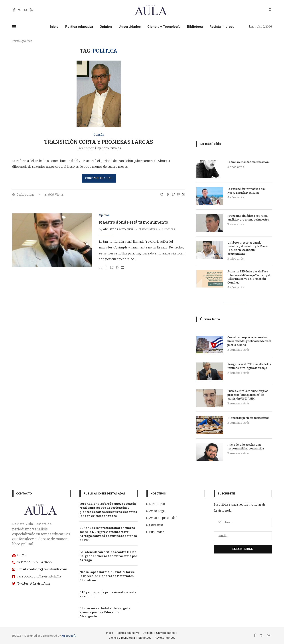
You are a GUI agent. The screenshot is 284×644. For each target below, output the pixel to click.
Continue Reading (99, 178)
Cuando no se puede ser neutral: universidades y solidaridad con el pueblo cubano (249, 341)
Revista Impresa (222, 27)
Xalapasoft (69, 636)
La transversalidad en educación (248, 162)
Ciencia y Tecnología (164, 27)
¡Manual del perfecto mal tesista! (248, 418)
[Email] (26, 10)
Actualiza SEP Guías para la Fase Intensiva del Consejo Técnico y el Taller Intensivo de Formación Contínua (249, 277)
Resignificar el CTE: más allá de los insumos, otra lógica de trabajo (249, 366)
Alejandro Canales (108, 148)
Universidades (130, 27)
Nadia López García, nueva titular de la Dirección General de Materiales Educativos (107, 576)
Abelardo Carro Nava (118, 229)
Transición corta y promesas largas (99, 142)
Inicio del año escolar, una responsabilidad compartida (246, 447)
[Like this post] (162, 195)
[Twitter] (20, 10)
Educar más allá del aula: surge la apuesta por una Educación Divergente (105, 612)
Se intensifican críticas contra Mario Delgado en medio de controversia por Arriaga (108, 556)
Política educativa (79, 27)
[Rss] (31, 10)
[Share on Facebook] (168, 195)
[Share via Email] (184, 195)
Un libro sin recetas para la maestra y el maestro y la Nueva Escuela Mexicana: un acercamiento (248, 248)
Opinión (106, 27)
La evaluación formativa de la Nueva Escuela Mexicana (246, 191)
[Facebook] (14, 10)
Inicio (54, 27)
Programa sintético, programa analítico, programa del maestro (248, 218)
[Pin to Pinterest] (178, 195)
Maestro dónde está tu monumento (134, 222)
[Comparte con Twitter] (173, 195)
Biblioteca (195, 27)
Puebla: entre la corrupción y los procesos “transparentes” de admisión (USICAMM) (248, 395)
